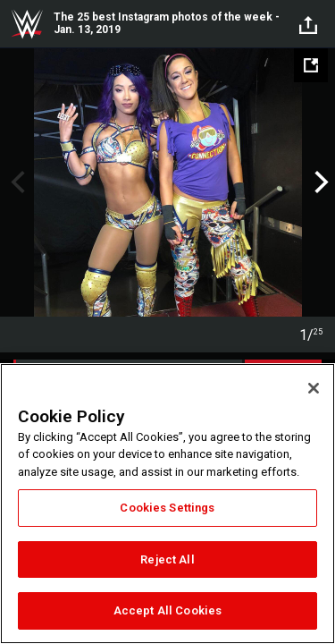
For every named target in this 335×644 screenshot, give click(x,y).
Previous (16, 182)
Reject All (167, 559)
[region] (167, 504)
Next (319, 182)
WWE (27, 24)
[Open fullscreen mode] (311, 65)
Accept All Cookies (167, 610)
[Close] (314, 388)
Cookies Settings (167, 508)
